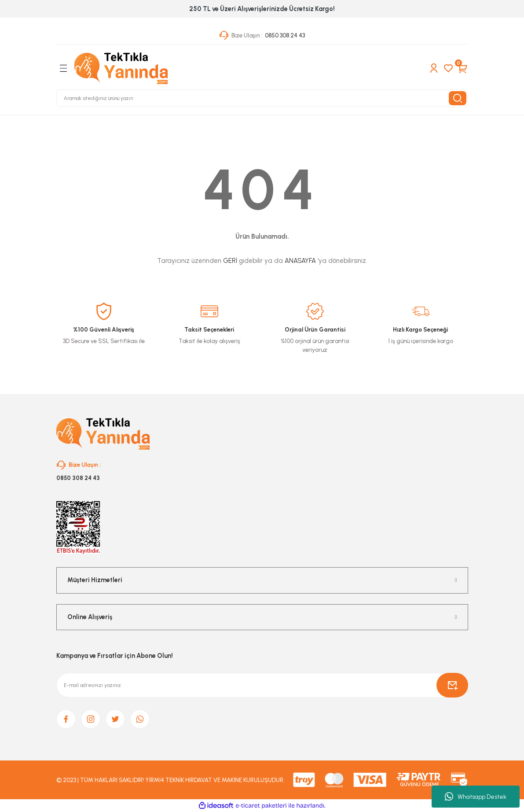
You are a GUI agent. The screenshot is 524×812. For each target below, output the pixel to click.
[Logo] (121, 68)
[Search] (262, 98)
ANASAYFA (300, 261)
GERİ (230, 261)
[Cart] (463, 68)
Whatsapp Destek (476, 797)
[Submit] (452, 685)
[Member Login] (434, 68)
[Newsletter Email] (262, 685)
